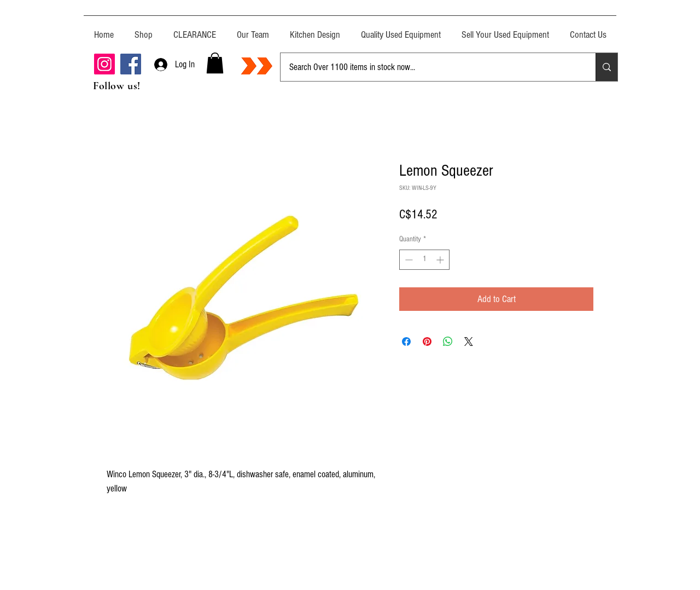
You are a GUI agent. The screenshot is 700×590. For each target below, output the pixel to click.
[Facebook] (131, 64)
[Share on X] (469, 342)
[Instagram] (104, 64)
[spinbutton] (424, 260)
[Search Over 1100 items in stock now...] (430, 67)
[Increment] (441, 260)
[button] (215, 63)
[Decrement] (408, 260)
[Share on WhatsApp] (448, 342)
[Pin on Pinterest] (427, 342)
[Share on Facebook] (406, 342)
